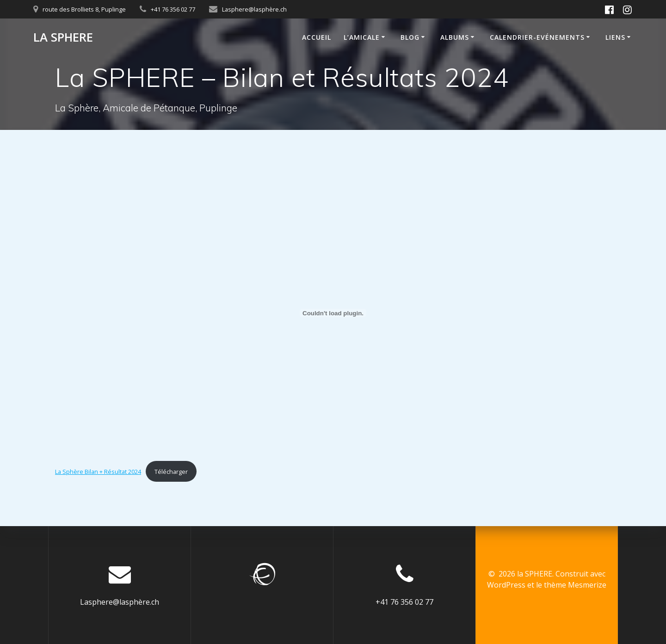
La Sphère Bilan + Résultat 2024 (98, 472)
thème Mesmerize (575, 585)
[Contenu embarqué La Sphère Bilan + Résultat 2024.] (333, 313)
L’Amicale (362, 37)
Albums (455, 37)
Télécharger (171, 472)
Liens (615, 37)
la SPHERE (63, 37)
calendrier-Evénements (537, 37)
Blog (410, 37)
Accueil (317, 37)
